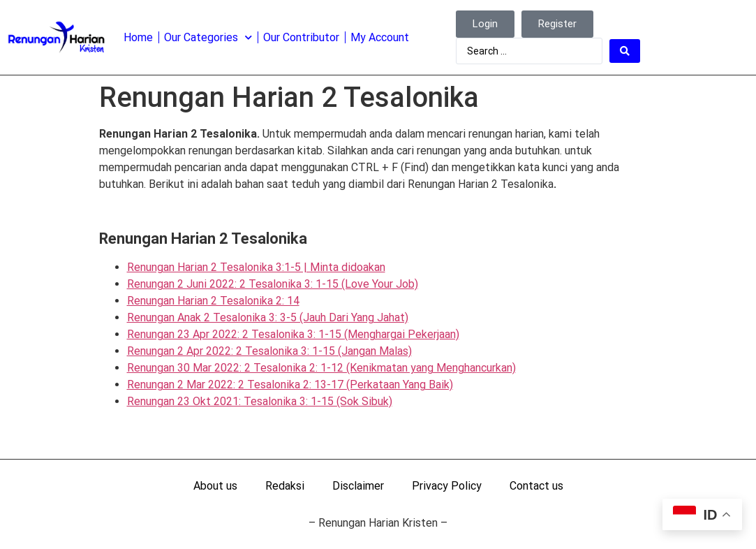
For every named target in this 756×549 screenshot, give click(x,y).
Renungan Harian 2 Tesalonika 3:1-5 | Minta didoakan (256, 267)
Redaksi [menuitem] (285, 486)
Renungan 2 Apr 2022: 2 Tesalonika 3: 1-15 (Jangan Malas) (269, 351)
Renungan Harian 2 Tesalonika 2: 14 (213, 301)
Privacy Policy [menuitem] (447, 486)
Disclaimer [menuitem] (358, 486)
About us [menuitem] (215, 486)
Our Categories (208, 37)
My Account (380, 37)
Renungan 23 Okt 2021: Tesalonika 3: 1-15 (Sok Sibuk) (260, 401)
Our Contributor (301, 37)
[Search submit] (625, 51)
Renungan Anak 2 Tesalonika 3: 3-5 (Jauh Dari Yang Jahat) (268, 317)
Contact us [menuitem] (536, 486)
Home (138, 37)
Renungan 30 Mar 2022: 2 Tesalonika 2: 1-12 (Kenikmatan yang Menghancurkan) (321, 368)
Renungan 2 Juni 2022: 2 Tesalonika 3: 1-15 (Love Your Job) (273, 284)
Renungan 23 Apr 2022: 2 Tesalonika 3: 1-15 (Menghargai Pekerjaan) (293, 334)
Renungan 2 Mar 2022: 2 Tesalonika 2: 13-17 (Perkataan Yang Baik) (290, 385)
